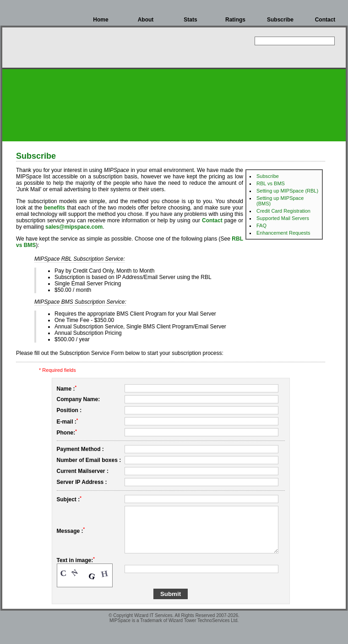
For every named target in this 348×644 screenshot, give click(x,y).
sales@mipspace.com (74, 227)
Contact (325, 20)
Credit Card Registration (283, 211)
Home (101, 20)
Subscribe (280, 20)
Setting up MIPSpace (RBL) (287, 191)
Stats (190, 20)
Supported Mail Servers (283, 218)
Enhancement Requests (283, 233)
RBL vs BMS (271, 183)
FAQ (261, 225)
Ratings (235, 20)
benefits (54, 208)
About (146, 20)
